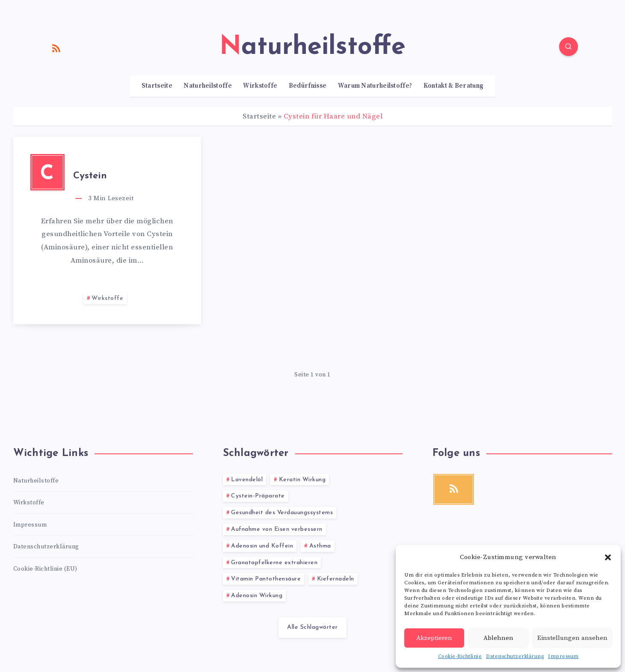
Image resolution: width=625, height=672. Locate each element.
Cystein (90, 176)
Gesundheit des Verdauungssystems (282, 513)
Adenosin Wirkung (257, 596)
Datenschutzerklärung (515, 656)
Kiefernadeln (336, 579)
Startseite (157, 86)
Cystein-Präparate (258, 496)
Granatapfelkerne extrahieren (274, 563)
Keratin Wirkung (302, 480)
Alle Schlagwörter (312, 627)
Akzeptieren (434, 638)
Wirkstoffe (260, 86)
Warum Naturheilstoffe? (375, 86)
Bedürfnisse (308, 86)
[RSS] (56, 48)
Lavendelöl (247, 480)
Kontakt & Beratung (453, 86)
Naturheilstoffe (208, 86)
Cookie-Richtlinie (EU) (45, 569)
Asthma (320, 546)
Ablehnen (498, 638)
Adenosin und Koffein (262, 546)
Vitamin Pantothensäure (266, 579)
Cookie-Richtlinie (460, 656)
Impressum (563, 656)
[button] (608, 557)
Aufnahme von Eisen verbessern (277, 529)
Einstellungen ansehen (572, 638)
